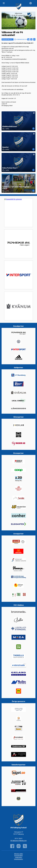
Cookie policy (18, 857)
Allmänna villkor (19, 854)
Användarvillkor (18, 856)
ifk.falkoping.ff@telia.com (19, 841)
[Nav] (4, 3)
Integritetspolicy (18, 859)
